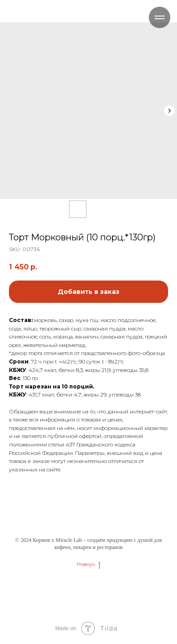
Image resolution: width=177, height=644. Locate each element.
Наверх (88, 564)
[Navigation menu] (160, 17)
